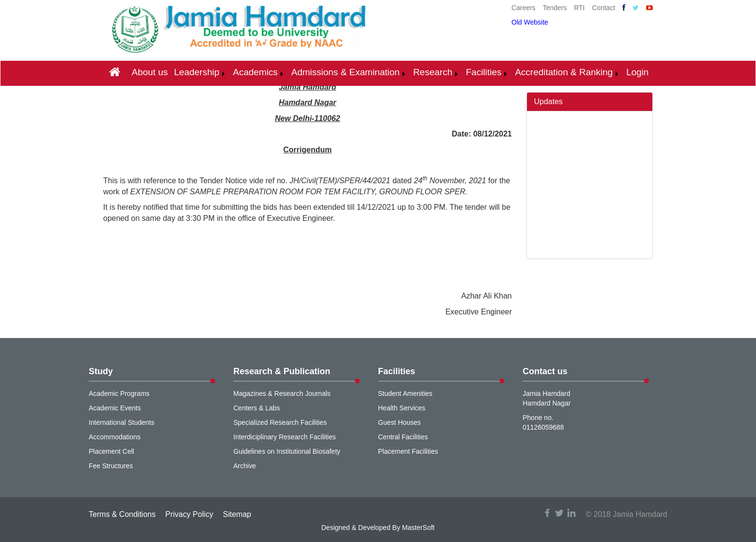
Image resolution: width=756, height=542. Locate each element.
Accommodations (115, 437)
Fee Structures (111, 466)
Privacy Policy (189, 514)
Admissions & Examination (345, 72)
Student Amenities (405, 393)
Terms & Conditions (122, 514)
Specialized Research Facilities (280, 422)
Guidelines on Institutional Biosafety (287, 451)
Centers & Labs (257, 408)
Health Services (402, 408)
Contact (604, 8)
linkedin (571, 513)
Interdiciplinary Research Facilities (284, 437)
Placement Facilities (408, 451)
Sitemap (237, 514)
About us (150, 72)
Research (433, 72)
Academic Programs (119, 393)
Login (638, 72)
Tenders (555, 8)
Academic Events (115, 408)
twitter (559, 513)
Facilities (484, 72)
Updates (549, 102)
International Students (121, 422)
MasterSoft (418, 528)
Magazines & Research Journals (282, 393)
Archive (245, 466)
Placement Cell (111, 451)
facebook (547, 513)
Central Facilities (403, 437)
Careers (524, 8)
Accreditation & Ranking (564, 72)
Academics (255, 72)
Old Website (530, 22)
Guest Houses (399, 422)
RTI (579, 8)
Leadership (197, 72)
